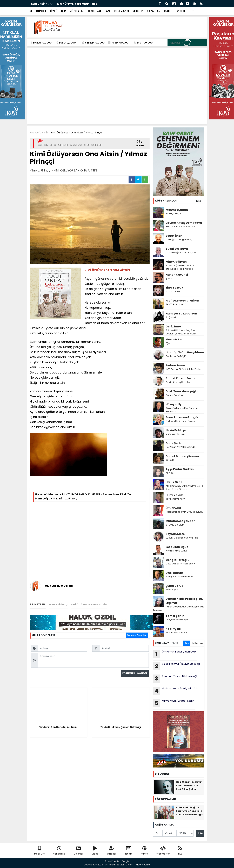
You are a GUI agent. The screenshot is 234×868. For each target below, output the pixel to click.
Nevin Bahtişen (177, 430)
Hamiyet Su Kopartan (181, 314)
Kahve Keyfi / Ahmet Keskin (174, 703)
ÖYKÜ (54, 11)
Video (95, 851)
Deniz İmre (173, 327)
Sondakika (59, 851)
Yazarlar (112, 851)
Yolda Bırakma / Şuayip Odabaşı (177, 666)
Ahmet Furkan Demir (181, 378)
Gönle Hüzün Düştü (176, 356)
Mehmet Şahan (177, 210)
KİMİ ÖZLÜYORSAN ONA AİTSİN (89, 605)
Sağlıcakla (171, 317)
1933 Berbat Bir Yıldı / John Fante (183, 369)
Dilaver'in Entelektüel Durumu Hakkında (182, 410)
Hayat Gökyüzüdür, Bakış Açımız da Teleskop (179, 608)
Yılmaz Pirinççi (58, 605)
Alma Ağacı (172, 590)
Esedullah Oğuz (177, 547)
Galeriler (78, 851)
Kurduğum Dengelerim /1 (179, 239)
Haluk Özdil (174, 482)
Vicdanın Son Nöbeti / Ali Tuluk (176, 691)
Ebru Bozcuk (174, 288)
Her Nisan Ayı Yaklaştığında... (181, 447)
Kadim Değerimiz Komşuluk (181, 252)
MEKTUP (138, 11)
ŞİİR (63, 11)
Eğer (168, 343)
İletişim (129, 851)
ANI (108, 11)
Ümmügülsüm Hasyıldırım (185, 352)
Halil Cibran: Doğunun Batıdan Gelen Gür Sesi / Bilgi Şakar (189, 785)
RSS (180, 851)
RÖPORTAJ (77, 11)
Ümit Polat (173, 508)
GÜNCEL (41, 11)
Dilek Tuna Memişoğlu (182, 391)
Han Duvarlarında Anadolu (181, 227)
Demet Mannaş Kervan (182, 456)
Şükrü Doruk (174, 586)
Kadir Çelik (174, 629)
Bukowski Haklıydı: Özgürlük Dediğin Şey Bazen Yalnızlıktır (182, 332)
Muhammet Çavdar (180, 521)
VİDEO (181, 11)
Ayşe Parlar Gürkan (180, 469)
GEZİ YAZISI (122, 11)
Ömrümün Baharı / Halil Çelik (175, 654)
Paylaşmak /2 (173, 214)
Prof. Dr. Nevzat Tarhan (182, 301)
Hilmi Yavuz (174, 495)
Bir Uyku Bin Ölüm (175, 525)
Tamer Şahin (175, 616)
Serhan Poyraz (176, 365)
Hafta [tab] (195, 643)
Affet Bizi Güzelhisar (176, 633)
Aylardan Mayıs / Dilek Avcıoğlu (176, 679)
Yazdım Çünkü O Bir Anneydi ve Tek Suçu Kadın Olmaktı (185, 488)
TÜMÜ (199, 201)
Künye (144, 851)
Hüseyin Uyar (175, 404)
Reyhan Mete (175, 534)
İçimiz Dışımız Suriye (177, 551)
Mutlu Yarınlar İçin (175, 434)
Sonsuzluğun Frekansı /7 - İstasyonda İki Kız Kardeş (180, 267)
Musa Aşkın (174, 339)
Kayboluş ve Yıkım (176, 499)
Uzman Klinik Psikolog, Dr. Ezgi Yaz (184, 601)
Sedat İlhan (174, 236)
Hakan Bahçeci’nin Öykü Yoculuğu (184, 512)
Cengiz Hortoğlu (178, 560)
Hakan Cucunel (177, 275)
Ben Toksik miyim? (176, 304)
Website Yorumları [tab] (137, 635)
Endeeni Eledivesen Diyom (180, 421)
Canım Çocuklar (175, 395)
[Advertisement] (117, 96)
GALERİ (169, 11)
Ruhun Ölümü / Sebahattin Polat (77, 4)
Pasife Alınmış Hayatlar (178, 382)
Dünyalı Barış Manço (177, 620)
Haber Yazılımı (143, 865)
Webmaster (163, 851)
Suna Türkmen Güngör (182, 417)
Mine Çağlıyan (176, 262)
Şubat (169, 278)
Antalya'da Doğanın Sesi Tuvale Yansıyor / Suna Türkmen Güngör (190, 811)
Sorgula (170, 460)
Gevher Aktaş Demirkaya (184, 223)
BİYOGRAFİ (95, 11)
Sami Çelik (173, 443)
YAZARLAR (154, 11)
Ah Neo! (170, 473)
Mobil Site (39, 851)
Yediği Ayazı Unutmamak (179, 577)
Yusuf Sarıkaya (177, 249)
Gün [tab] (187, 643)
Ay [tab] (202, 643)
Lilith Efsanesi (173, 291)
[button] (191, 11)
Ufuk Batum (174, 573)
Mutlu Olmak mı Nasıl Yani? (180, 564)
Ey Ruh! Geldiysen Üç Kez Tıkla (182, 538)
